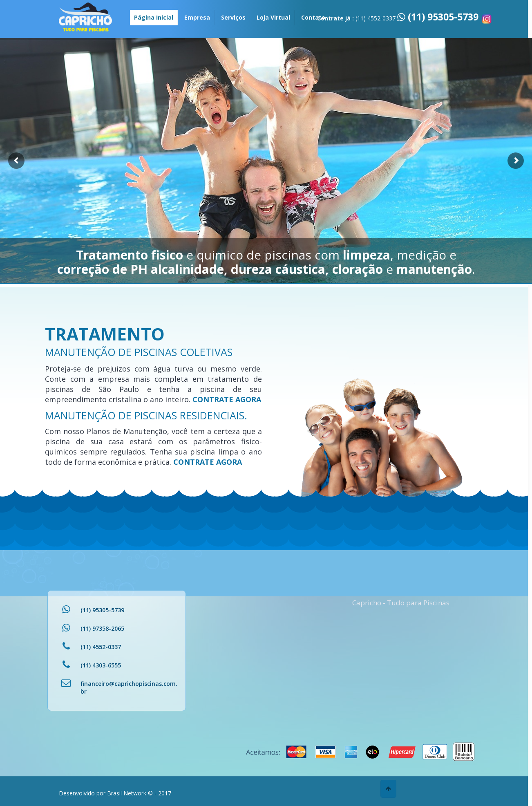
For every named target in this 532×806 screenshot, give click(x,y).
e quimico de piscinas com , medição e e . (266, 262)
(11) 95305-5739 (442, 17)
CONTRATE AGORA (227, 399)
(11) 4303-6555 (101, 665)
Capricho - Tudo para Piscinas (401, 603)
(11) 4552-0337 (101, 647)
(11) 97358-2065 (102, 628)
